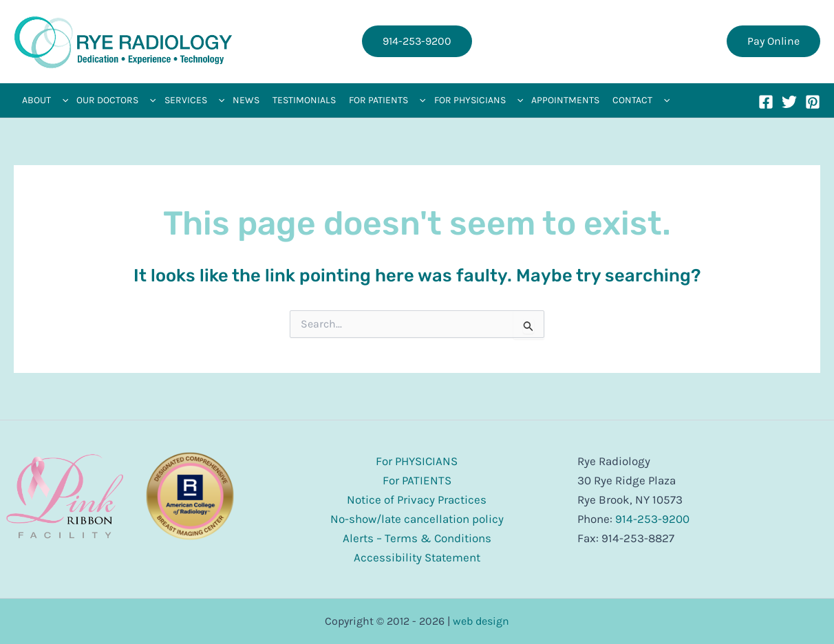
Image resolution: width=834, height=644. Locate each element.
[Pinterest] (813, 102)
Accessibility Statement (417, 557)
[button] (417, 41)
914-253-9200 (652, 519)
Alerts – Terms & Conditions (417, 538)
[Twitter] (789, 102)
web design (481, 621)
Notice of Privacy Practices (417, 500)
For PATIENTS (417, 480)
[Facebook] (766, 102)
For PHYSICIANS (417, 461)
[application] (62, 100)
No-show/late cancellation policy (417, 519)
